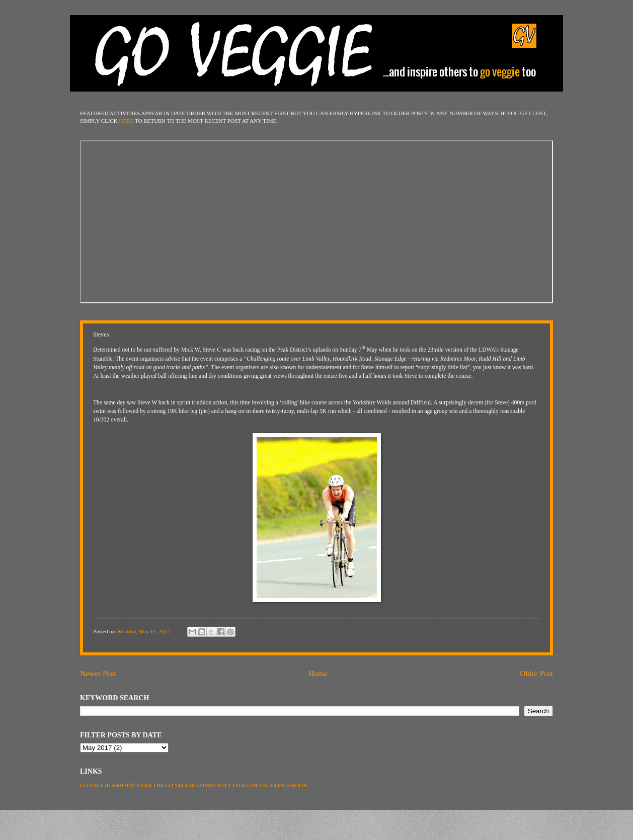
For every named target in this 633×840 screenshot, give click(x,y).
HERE (127, 121)
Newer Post (98, 673)
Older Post (536, 673)
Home (318, 673)
